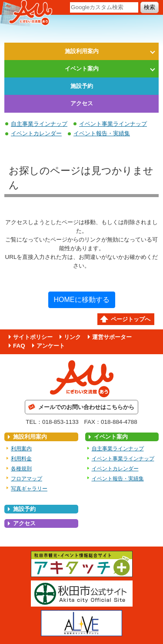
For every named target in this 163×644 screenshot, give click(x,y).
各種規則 (21, 469)
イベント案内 (82, 69)
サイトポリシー (33, 337)
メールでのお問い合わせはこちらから (86, 407)
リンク (72, 337)
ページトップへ (131, 319)
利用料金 (21, 459)
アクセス (82, 103)
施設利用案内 (82, 51)
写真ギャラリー (29, 489)
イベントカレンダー (36, 133)
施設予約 (82, 86)
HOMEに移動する (82, 300)
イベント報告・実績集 (102, 133)
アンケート (51, 346)
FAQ (19, 346)
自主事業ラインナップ (39, 124)
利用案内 (21, 449)
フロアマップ (27, 479)
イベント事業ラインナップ (113, 124)
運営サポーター (112, 337)
